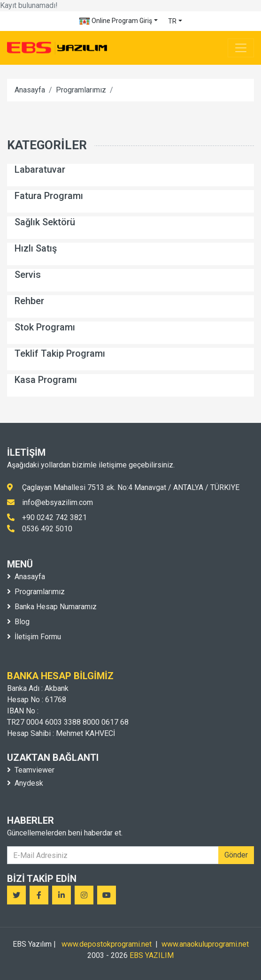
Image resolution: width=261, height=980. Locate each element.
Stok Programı (45, 327)
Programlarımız (81, 90)
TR (172, 21)
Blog (18, 622)
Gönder (236, 855)
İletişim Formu (34, 637)
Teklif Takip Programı (60, 353)
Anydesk (25, 783)
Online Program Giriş (115, 21)
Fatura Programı (49, 196)
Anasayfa (30, 90)
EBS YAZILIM (152, 955)
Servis (28, 275)
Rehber (29, 301)
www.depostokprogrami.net (107, 944)
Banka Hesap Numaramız (52, 607)
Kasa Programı (46, 380)
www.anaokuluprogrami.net (205, 944)
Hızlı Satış (36, 248)
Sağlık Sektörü (45, 222)
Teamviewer (31, 770)
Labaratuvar (40, 169)
